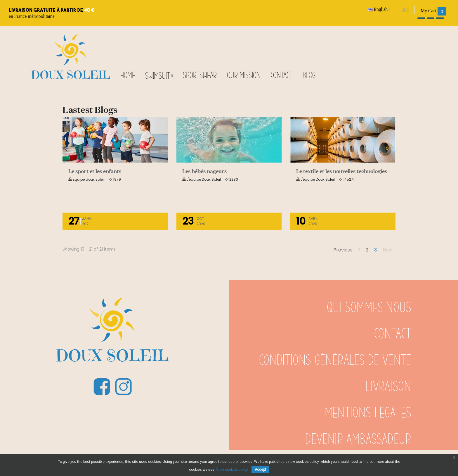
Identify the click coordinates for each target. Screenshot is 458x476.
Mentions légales (368, 413)
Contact (393, 334)
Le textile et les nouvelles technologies (342, 171)
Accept (260, 470)
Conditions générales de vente (335, 361)
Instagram (123, 387)
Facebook (102, 387)
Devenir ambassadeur (358, 439)
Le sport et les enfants (95, 171)
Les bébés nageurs (204, 171)
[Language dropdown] (379, 10)
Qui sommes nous (369, 308)
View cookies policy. (232, 470)
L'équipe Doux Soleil (203, 179)
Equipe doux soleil (88, 179)
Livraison (388, 387)
